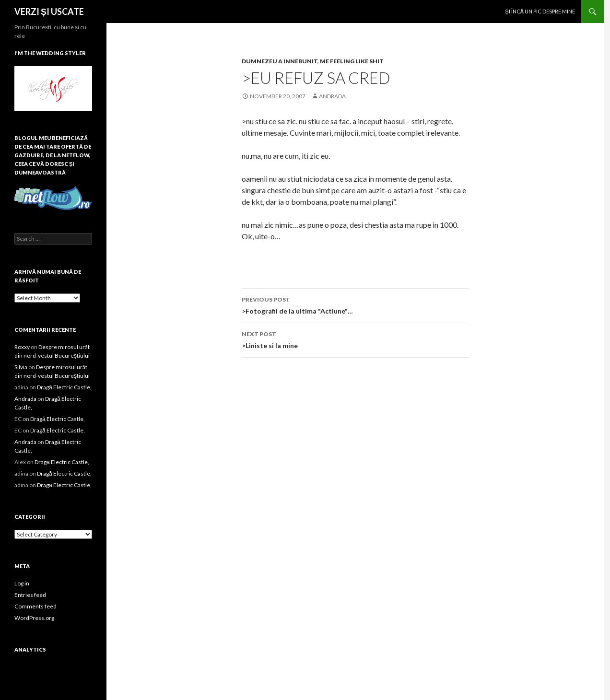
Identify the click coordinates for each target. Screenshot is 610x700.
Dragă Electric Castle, (64, 387)
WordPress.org (34, 618)
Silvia (21, 367)
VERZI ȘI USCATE (49, 12)
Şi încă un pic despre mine (540, 11)
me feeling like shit (352, 61)
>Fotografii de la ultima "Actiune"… (355, 304)
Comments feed (35, 606)
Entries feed (30, 595)
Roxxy (22, 347)
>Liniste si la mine (355, 339)
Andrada (332, 96)
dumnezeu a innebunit (280, 61)
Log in (22, 583)
